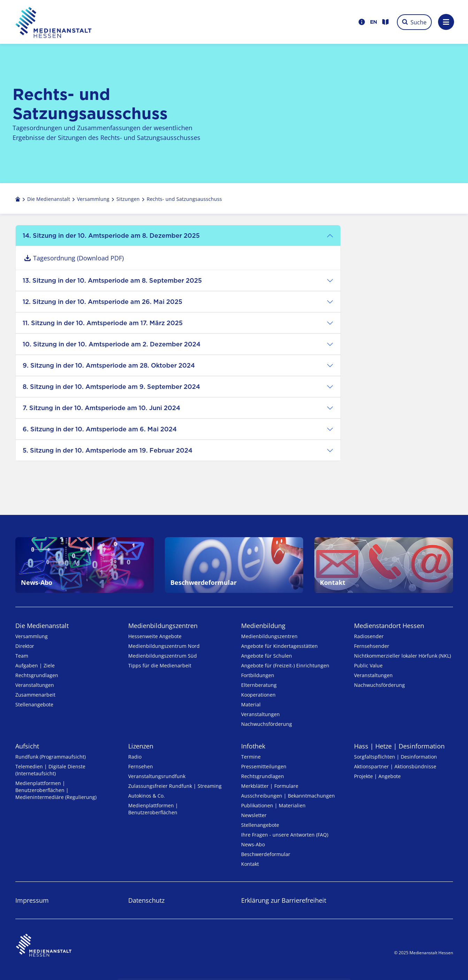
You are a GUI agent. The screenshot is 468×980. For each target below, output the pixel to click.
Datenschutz (146, 900)
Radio (135, 757)
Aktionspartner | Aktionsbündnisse (395, 766)
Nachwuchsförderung (267, 724)
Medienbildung (263, 626)
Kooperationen (258, 695)
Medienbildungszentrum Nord (164, 646)
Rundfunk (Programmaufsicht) (51, 757)
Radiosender (369, 636)
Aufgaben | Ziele (35, 665)
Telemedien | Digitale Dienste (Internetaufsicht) (50, 770)
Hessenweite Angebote (155, 636)
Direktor (25, 646)
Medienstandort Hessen (389, 626)
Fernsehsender (372, 646)
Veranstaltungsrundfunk (157, 776)
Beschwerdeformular (266, 854)
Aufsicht (27, 746)
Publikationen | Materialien (273, 805)
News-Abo (253, 844)
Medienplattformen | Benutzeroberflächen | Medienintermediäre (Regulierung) (56, 790)
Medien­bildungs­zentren (163, 626)
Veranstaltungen (35, 685)
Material (251, 704)
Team (22, 656)
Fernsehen (141, 766)
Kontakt (250, 864)
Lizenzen (141, 746)
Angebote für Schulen (267, 656)
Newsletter (254, 815)
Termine (251, 757)
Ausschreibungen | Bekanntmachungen (288, 796)
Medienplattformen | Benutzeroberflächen (153, 809)
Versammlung (32, 636)
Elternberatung (259, 685)
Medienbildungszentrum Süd (163, 656)
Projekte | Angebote (377, 776)
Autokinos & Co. (147, 796)
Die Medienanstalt (42, 626)
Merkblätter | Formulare (270, 786)
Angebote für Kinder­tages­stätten (279, 646)
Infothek (253, 746)
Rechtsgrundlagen (37, 675)
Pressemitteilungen (264, 766)
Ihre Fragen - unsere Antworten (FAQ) (285, 835)
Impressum (32, 900)
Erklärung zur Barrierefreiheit (284, 900)
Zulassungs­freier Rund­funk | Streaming (175, 786)
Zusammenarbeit (35, 695)
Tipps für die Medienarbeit (160, 665)
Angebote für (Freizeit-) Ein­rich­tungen (285, 665)
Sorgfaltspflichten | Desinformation (396, 757)
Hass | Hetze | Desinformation (399, 746)
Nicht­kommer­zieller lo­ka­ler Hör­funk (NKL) (402, 656)
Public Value (368, 665)
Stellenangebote (34, 704)
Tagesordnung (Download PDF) (78, 258)
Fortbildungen (258, 675)
